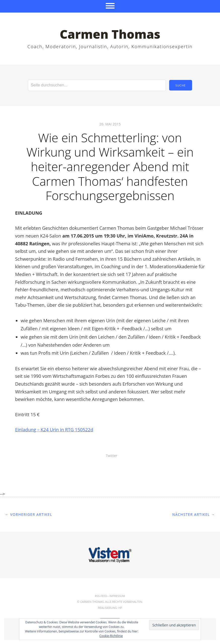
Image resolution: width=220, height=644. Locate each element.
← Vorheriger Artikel (29, 514)
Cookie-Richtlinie (111, 636)
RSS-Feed (101, 596)
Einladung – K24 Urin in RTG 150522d (54, 430)
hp (120, 608)
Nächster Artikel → (194, 514)
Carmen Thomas (110, 34)
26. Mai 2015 (110, 124)
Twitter (112, 456)
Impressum (117, 596)
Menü (110, 6)
